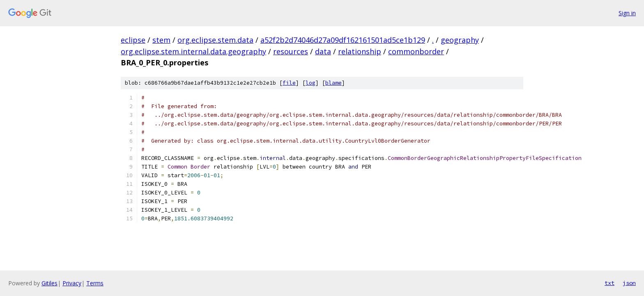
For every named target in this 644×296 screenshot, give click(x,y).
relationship (360, 51)
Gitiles (49, 283)
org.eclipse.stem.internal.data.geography (193, 51)
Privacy (72, 283)
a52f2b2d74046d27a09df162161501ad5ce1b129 (343, 40)
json (629, 283)
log (310, 83)
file (289, 83)
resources (291, 51)
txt (609, 283)
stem (161, 40)
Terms (95, 283)
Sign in (627, 13)
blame (333, 83)
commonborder (416, 51)
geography (460, 40)
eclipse (133, 40)
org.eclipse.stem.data (215, 40)
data (323, 51)
